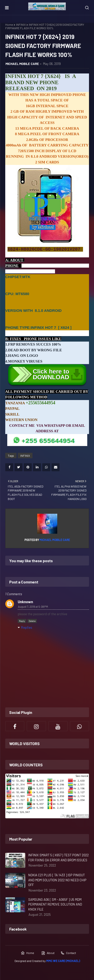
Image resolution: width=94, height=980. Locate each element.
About (48, 953)
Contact (68, 953)
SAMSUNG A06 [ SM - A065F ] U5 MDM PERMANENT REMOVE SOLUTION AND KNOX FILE (55, 904)
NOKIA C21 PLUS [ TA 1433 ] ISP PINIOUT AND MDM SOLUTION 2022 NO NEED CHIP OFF (57, 880)
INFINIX (21, 24)
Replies (27, 627)
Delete (32, 621)
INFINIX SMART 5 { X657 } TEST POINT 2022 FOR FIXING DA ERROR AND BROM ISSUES (58, 858)
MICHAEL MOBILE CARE (22, 64)
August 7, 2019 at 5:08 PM (33, 607)
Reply (22, 621)
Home (9, 24)
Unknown (25, 602)
